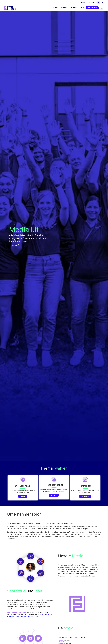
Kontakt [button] (14, 245)
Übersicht (54, 495)
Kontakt (84, 2)
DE (98, 2)
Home (9, 225)
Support (92, 2)
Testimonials (85, 496)
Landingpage (15, 225)
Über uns (23, 496)
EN (103, 2)
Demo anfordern (92, 8)
